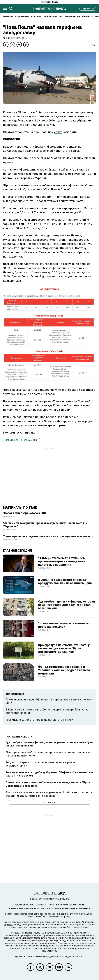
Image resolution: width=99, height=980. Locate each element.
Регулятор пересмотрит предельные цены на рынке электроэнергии (41, 764)
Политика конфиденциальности (67, 905)
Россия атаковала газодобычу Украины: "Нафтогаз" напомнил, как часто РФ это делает (49, 774)
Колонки (36, 16)
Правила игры (72, 16)
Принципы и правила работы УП (73, 909)
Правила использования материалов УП (31, 909)
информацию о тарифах (60, 147)
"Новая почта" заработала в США (25, 513)
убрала (82, 120)
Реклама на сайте (24, 905)
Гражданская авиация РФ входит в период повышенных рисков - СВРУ (49, 701)
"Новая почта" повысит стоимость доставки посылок (63, 625)
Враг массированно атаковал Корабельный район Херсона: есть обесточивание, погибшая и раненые (49, 794)
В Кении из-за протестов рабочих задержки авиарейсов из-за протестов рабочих (47, 711)
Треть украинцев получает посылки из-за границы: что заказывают (48, 536)
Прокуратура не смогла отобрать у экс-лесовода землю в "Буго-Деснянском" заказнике (64, 648)
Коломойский (31, 440)
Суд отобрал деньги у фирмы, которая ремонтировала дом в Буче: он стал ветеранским (66, 605)
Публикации (22, 16)
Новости (8, 16)
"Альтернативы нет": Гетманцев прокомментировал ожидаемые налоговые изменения (62, 561)
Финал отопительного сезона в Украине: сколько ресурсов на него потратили (64, 670)
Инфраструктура (53, 16)
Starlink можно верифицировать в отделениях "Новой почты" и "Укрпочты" (45, 525)
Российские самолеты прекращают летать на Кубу (39, 720)
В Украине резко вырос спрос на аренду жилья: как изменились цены (65, 581)
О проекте (41, 905)
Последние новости (19, 737)
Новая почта (12, 440)
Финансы (87, 16)
